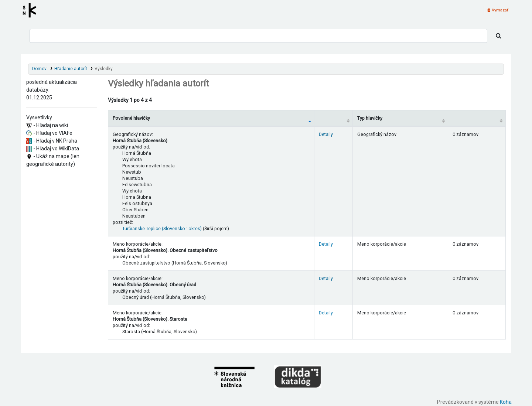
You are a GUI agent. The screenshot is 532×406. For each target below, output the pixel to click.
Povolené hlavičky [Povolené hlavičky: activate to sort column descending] (131, 118)
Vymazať (498, 10)
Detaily (326, 134)
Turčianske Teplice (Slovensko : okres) (162, 228)
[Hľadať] (499, 36)
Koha (506, 402)
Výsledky (104, 69)
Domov (39, 69)
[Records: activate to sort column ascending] (477, 118)
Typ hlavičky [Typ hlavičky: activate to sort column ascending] (370, 118)
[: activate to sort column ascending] (334, 118)
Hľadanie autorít (71, 69)
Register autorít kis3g (32, 10)
